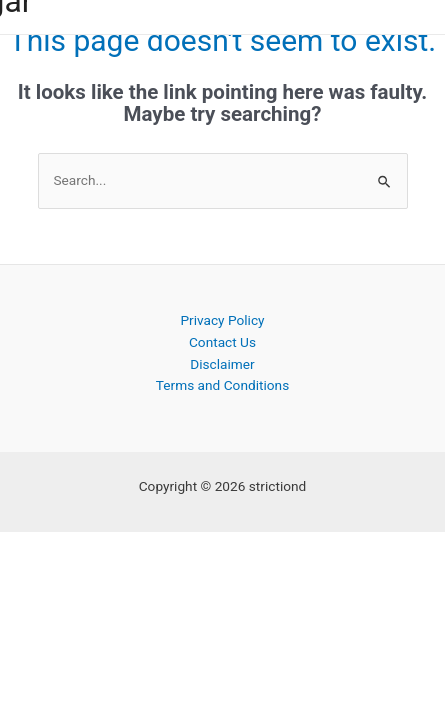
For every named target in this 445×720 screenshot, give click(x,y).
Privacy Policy (222, 320)
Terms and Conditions (222, 385)
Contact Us (222, 342)
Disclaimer (222, 364)
